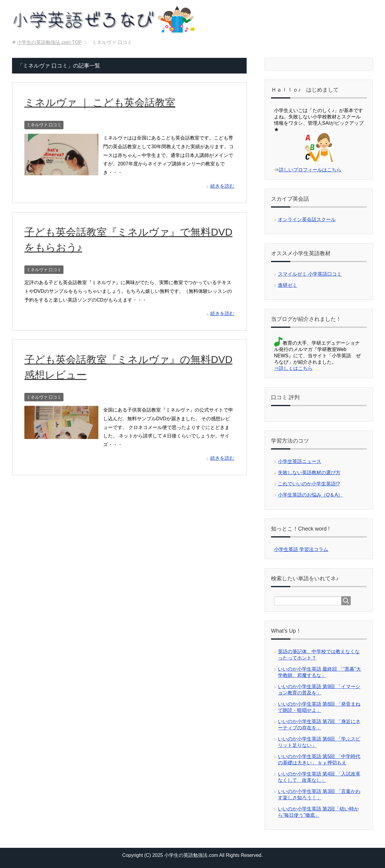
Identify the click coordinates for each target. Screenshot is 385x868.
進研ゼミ (288, 285)
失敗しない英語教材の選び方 (309, 473)
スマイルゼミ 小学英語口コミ (310, 274)
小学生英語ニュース (300, 461)
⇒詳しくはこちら (293, 368)
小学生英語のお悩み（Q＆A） (310, 495)
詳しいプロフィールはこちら (310, 170)
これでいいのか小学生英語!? (309, 484)
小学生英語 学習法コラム (301, 549)
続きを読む (222, 186)
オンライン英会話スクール (307, 219)
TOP (49, 42)
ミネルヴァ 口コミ (44, 125)
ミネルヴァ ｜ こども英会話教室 (100, 102)
